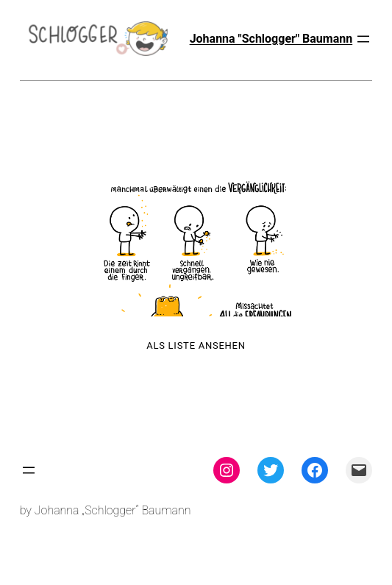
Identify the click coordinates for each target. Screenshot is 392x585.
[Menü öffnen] (363, 39)
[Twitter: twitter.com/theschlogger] (271, 470)
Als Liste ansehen (196, 345)
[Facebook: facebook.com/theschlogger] (315, 470)
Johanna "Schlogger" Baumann (271, 39)
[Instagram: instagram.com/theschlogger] (227, 470)
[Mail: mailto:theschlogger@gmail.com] (359, 470)
